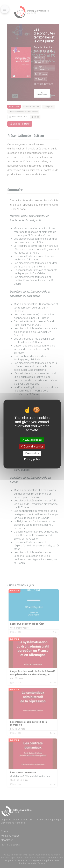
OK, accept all (32, 440)
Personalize (32, 453)
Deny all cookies (32, 447)
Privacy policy (32, 459)
